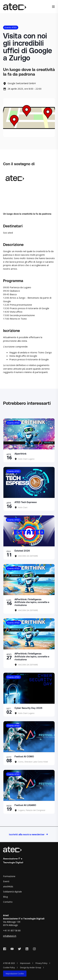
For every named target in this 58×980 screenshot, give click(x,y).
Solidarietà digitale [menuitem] (12, 892)
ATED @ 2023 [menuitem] (9, 963)
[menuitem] (15, 973)
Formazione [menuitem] (9, 876)
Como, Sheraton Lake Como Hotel (33, 762)
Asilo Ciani (23, 507)
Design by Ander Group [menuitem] (31, 968)
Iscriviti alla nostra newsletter (27, 834)
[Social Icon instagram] (33, 949)
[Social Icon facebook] (6, 949)
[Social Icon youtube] (12, 949)
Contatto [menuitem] (8, 902)
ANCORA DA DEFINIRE (28, 556)
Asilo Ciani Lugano (26, 459)
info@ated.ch (10, 936)
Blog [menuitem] (5, 897)
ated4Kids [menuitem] (8, 886)
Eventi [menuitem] (6, 881)
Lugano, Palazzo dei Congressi (31, 810)
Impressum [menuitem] (25, 963)
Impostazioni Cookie (15, 974)
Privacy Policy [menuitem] (41, 963)
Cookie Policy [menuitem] (9, 968)
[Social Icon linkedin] (27, 949)
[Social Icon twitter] (19, 949)
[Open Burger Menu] (53, 7)
